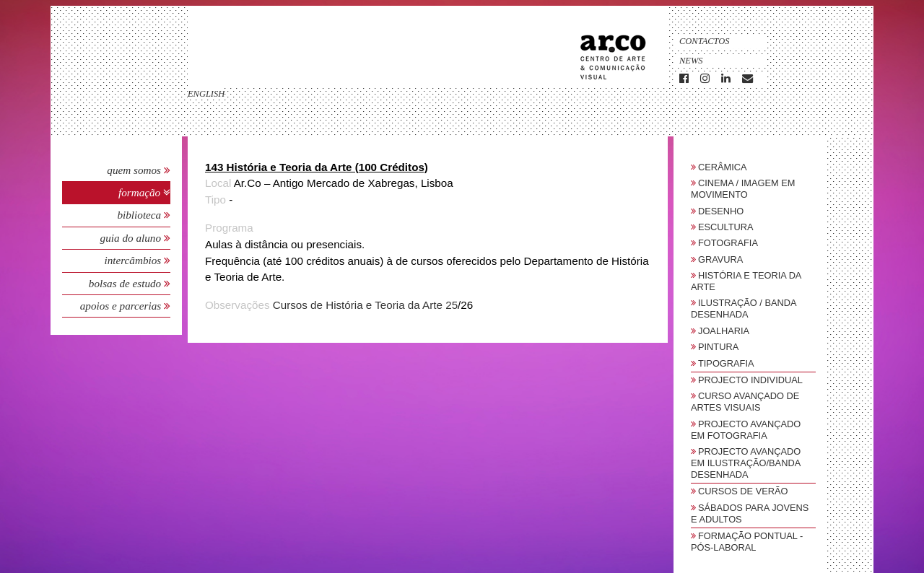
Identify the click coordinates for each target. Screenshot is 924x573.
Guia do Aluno (131, 238)
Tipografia (726, 363)
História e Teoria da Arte (746, 281)
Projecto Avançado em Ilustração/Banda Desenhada (746, 463)
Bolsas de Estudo (126, 283)
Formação (141, 192)
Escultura (726, 227)
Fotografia (728, 243)
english (206, 94)
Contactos (705, 41)
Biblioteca (140, 215)
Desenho (721, 211)
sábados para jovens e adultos (750, 513)
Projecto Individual (750, 380)
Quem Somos (134, 170)
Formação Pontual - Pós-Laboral (747, 542)
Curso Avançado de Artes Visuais (745, 402)
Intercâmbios (134, 260)
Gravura (720, 259)
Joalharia (724, 331)
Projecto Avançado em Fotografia (746, 430)
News (691, 61)
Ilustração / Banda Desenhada (744, 309)
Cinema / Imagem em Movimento (743, 189)
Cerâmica (723, 167)
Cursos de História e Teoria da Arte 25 (365, 305)
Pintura (718, 347)
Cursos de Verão (743, 491)
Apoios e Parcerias (122, 306)
